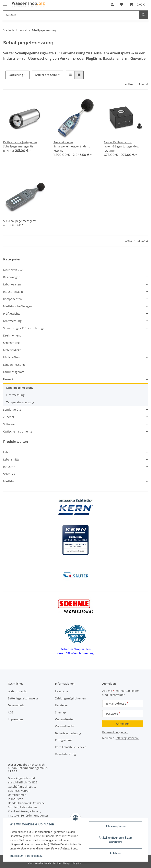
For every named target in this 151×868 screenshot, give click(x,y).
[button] (112, 4)
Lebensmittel (12, 459)
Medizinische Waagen (18, 306)
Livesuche (62, 691)
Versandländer (65, 726)
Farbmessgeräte (14, 372)
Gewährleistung (65, 754)
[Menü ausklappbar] (5, 2)
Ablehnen (116, 853)
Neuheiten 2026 (14, 270)
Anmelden (123, 724)
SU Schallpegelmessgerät (20, 221)
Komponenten (12, 299)
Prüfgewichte (12, 314)
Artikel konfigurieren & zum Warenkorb (116, 840)
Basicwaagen (12, 277)
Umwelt (8, 379)
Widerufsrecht (17, 691)
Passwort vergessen (115, 732)
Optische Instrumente (18, 431)
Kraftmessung (12, 321)
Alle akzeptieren (116, 826)
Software (9, 424)
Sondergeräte (12, 410)
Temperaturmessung (20, 402)
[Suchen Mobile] (71, 15)
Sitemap (60, 712)
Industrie (9, 467)
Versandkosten (65, 719)
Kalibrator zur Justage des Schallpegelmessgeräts (20, 144)
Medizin (8, 481)
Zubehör (9, 417)
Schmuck (9, 474)
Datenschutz (35, 856)
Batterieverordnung (68, 733)
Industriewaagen (14, 292)
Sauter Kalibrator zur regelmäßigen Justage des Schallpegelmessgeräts (121, 144)
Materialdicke (12, 350)
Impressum (17, 856)
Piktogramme (64, 740)
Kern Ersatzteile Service (71, 747)
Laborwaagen (12, 284)
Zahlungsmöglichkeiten (70, 698)
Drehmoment (12, 335)
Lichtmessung (15, 395)
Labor (7, 452)
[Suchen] (143, 15)
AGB (11, 712)
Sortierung (16, 75)
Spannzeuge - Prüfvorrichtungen (25, 328)
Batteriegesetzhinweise (23, 698)
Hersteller (62, 705)
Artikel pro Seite (46, 75)
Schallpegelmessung (20, 388)
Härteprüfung (12, 357)
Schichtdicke (11, 343)
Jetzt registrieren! (127, 738)
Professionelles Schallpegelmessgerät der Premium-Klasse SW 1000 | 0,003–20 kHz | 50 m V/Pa (71, 144)
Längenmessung (14, 365)
